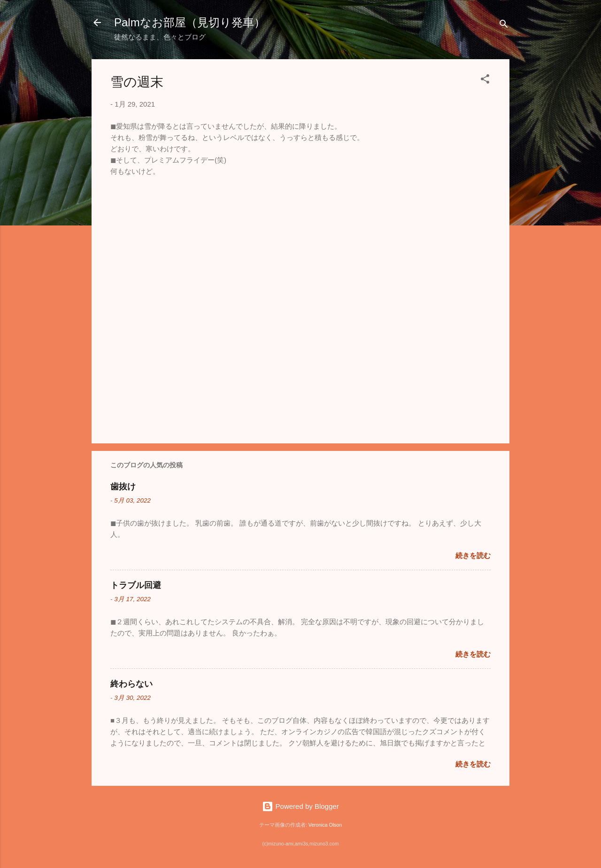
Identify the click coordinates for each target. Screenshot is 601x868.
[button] (485, 81)
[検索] (504, 26)
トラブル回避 (136, 585)
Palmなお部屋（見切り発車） (190, 22)
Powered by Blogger (300, 806)
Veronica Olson (325, 825)
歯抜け (123, 487)
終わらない (131, 684)
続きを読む (473, 555)
